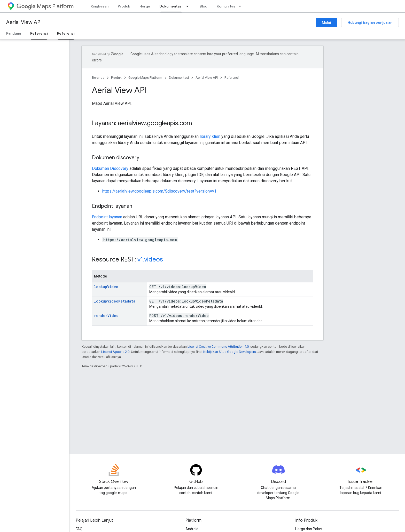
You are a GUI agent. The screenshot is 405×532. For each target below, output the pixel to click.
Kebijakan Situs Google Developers (230, 352)
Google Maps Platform (145, 78)
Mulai (326, 22)
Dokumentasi (179, 78)
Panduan (14, 33)
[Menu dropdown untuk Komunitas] (242, 6)
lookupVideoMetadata (115, 301)
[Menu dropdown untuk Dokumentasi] (189, 6)
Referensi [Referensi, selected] (39, 33)
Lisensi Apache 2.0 (115, 352)
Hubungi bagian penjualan (370, 22)
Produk (124, 6)
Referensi (232, 78)
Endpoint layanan (107, 217)
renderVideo (106, 316)
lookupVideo (106, 287)
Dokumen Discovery (110, 168)
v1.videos (150, 259)
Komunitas (226, 6)
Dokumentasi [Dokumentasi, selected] (171, 6)
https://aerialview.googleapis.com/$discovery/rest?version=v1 (159, 191)
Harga (145, 6)
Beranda (98, 78)
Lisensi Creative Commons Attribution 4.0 (218, 347)
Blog (204, 6)
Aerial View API (24, 22)
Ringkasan (100, 6)
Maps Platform (45, 6)
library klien (210, 136)
